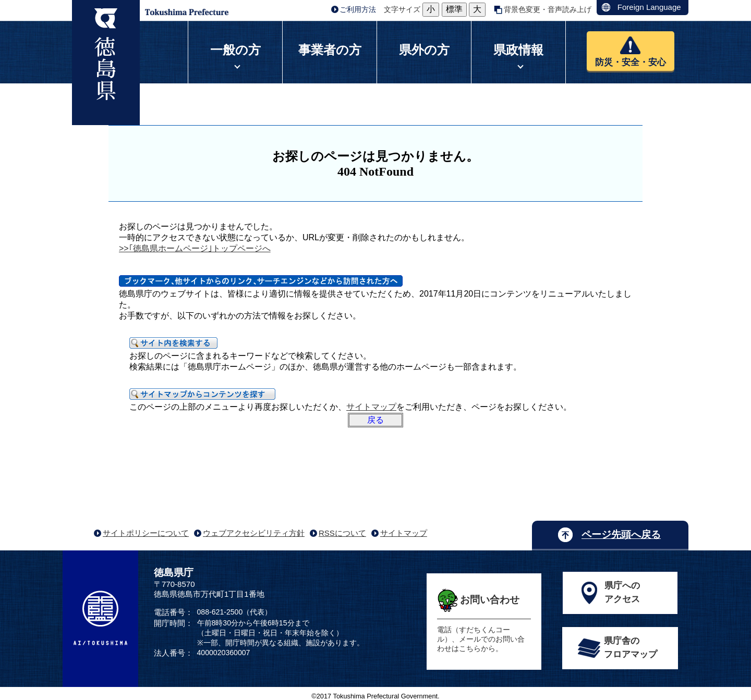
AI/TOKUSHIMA (100, 618)
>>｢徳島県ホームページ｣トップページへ (195, 248)
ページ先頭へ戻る (621, 535)
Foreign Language (649, 7)
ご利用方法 (358, 9)
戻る (375, 420)
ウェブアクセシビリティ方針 (254, 533)
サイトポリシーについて (146, 533)
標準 (454, 9)
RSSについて (342, 533)
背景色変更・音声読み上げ (548, 9)
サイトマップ (371, 407)
